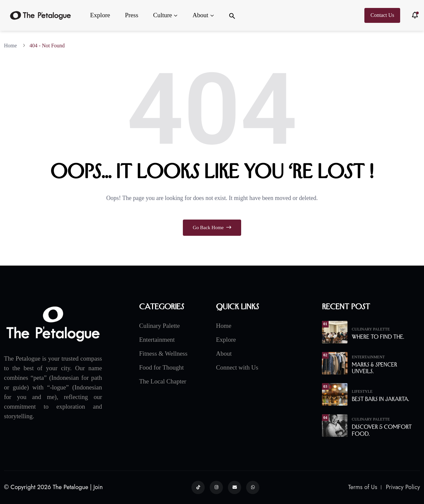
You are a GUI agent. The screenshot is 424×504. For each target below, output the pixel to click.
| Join (97, 487)
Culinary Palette (159, 326)
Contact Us (382, 15)
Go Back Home (212, 227)
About (200, 15)
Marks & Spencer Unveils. (374, 368)
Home (12, 46)
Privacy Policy (403, 487)
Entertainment (157, 340)
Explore (100, 15)
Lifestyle (362, 391)
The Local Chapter (163, 381)
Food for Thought (161, 367)
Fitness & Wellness (163, 353)
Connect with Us (237, 367)
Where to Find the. (378, 337)
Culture (162, 15)
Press (132, 15)
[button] (232, 15)
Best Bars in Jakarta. (380, 399)
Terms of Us (363, 487)
